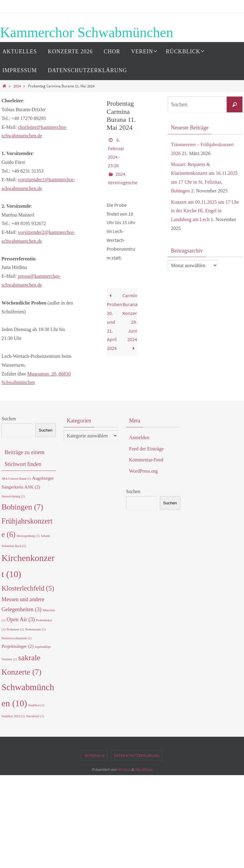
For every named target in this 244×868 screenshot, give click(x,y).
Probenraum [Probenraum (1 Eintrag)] (35, 629)
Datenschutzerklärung (137, 755)
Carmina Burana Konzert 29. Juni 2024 (130, 322)
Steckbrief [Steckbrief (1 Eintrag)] (35, 716)
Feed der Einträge (147, 449)
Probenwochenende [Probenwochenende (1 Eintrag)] (17, 638)
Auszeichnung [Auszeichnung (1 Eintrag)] (13, 496)
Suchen (9, 419)
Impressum (95, 755)
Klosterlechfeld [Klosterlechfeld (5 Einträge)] (28, 588)
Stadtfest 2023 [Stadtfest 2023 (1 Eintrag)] (13, 716)
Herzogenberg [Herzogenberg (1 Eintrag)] (28, 536)
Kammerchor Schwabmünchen (87, 32)
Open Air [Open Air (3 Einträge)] (21, 619)
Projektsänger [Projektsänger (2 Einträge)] (18, 646)
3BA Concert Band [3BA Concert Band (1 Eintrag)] (16, 479)
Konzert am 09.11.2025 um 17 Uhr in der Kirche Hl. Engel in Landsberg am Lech (205, 211)
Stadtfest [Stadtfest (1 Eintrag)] (36, 705)
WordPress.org (143, 471)
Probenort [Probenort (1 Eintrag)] (15, 629)
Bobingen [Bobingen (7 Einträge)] (22, 507)
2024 (17, 86)
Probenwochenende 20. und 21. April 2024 (115, 322)
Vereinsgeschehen (127, 182)
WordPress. (144, 769)
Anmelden (139, 438)
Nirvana (124, 769)
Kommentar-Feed (146, 460)
